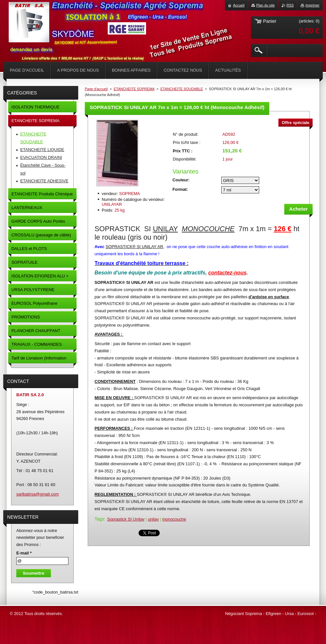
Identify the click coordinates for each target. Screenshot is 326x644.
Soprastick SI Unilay (126, 519)
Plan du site (266, 5)
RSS (290, 5)
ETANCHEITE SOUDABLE (182, 89)
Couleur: (181, 180)
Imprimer (312, 5)
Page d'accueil (96, 89)
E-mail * (24, 553)
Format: (180, 189)
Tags (99, 519)
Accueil (239, 5)
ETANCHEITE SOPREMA (134, 89)
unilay (153, 519)
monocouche (174, 519)
